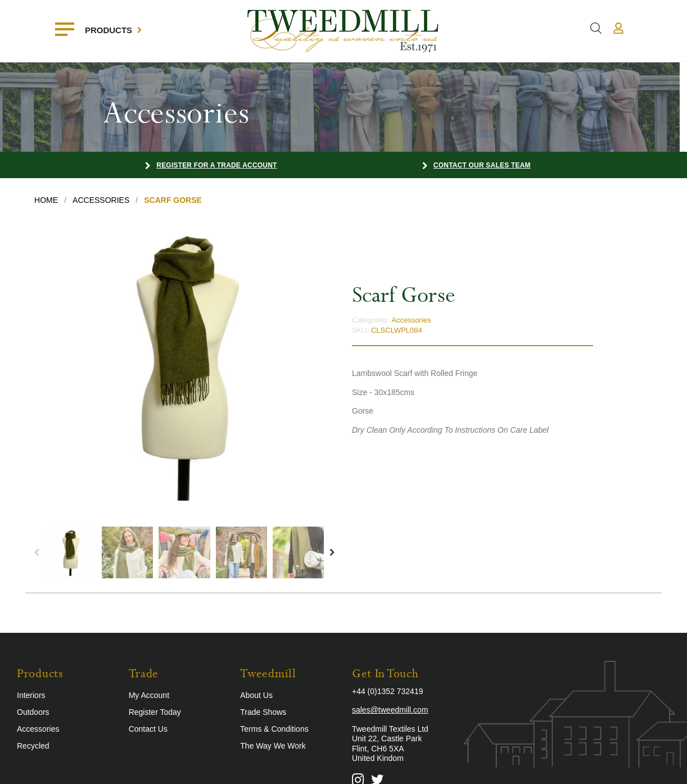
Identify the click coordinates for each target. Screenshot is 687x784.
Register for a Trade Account (216, 165)
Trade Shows (263, 712)
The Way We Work (273, 746)
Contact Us (148, 729)
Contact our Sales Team (482, 165)
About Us (256, 695)
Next (332, 552)
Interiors (31, 695)
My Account (149, 695)
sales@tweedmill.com (390, 710)
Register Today (155, 712)
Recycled (33, 746)
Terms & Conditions (274, 729)
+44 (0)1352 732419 (388, 691)
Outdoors (33, 712)
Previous (37, 552)
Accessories (411, 320)
